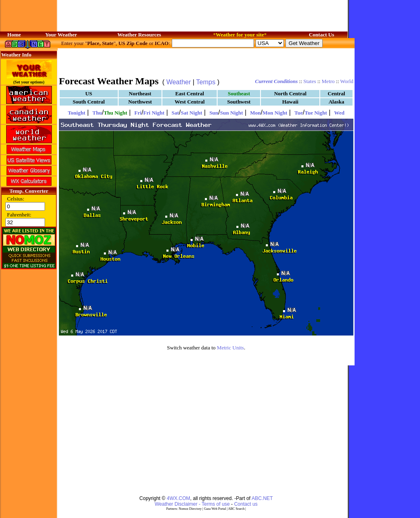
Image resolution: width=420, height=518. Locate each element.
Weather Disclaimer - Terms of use (192, 504)
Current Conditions (276, 81)
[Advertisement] (206, 61)
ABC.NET (262, 498)
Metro (328, 81)
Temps (206, 82)
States (310, 81)
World (347, 81)
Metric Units (230, 348)
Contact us (246, 504)
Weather (179, 82)
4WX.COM (179, 498)
